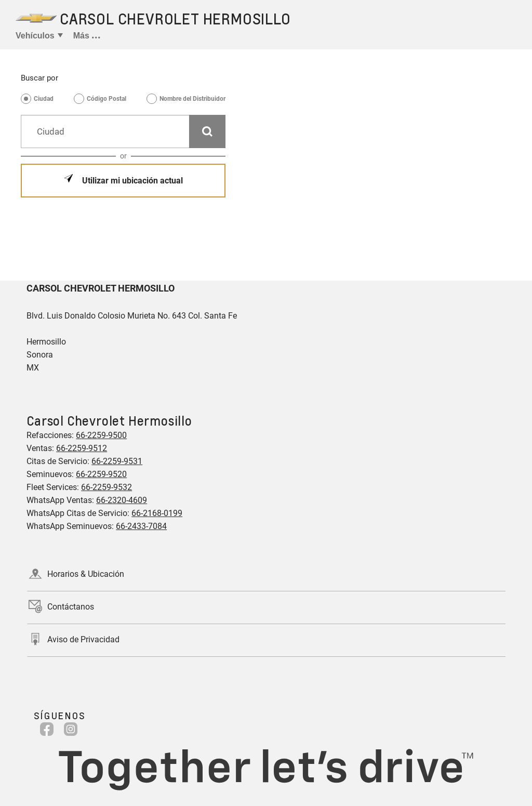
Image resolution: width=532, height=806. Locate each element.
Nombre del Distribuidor (192, 99)
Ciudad (44, 99)
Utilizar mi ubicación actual (131, 181)
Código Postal (107, 99)
